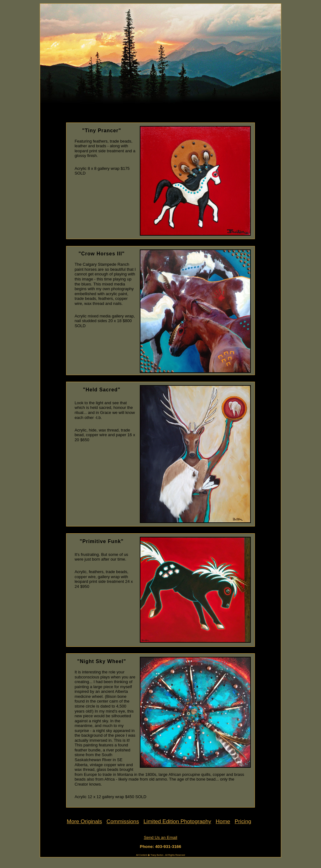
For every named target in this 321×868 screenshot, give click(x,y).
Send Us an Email (161, 837)
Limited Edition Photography (177, 821)
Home (223, 821)
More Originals (84, 821)
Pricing (243, 821)
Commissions (123, 821)
